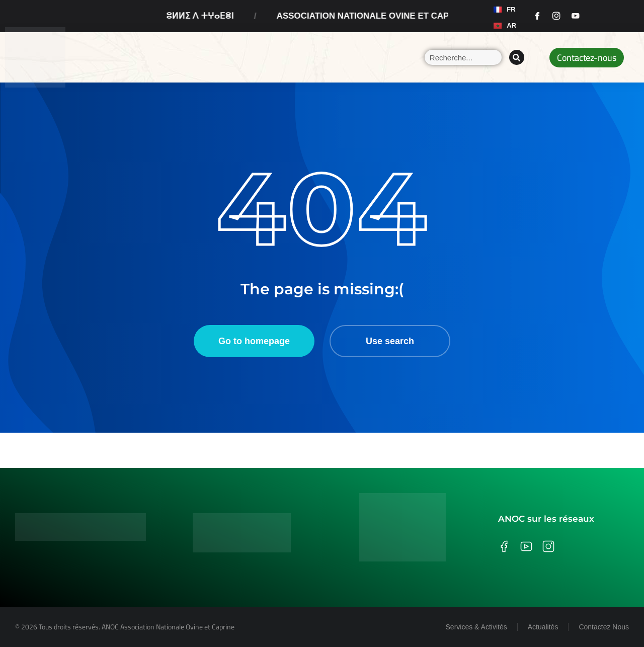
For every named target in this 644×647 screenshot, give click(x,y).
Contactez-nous (587, 58)
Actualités (543, 627)
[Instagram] (556, 16)
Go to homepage (254, 341)
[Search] (517, 57)
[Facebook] (537, 16)
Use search (390, 341)
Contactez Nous (604, 627)
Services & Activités (476, 627)
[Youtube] (576, 16)
